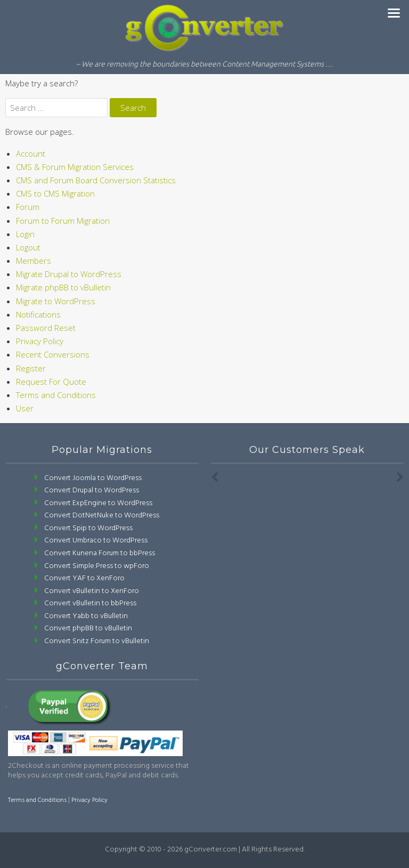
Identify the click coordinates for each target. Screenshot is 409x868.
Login (25, 234)
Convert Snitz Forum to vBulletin (97, 641)
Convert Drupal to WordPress (92, 490)
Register (31, 368)
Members (34, 261)
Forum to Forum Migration (63, 221)
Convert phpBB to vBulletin (88, 628)
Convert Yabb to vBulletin (86, 616)
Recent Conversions (53, 354)
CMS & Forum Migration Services (75, 167)
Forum (28, 207)
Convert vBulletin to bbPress (90, 603)
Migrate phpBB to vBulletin (63, 287)
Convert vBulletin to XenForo (92, 591)
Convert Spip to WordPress (88, 528)
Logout (28, 247)
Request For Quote (51, 382)
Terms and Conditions (56, 395)
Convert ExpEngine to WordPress (98, 503)
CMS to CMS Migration (55, 193)
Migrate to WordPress (56, 301)
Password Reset (46, 328)
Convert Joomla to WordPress (93, 478)
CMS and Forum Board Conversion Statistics (96, 180)
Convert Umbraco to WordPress (96, 541)
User (25, 408)
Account (31, 153)
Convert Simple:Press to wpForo (97, 566)
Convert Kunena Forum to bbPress (100, 553)
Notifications (38, 314)
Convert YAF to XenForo (84, 578)
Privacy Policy (40, 341)
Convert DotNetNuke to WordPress (102, 516)
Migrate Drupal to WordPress (69, 274)
